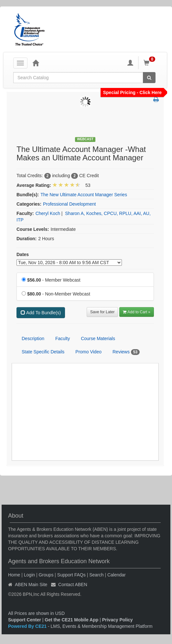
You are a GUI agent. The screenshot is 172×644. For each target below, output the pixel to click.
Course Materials (98, 338)
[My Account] (130, 63)
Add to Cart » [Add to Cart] (137, 312)
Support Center (25, 620)
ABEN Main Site (31, 585)
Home (14, 575)
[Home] (36, 63)
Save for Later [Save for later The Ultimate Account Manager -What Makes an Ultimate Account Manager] (102, 312)
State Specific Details (43, 352)
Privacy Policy (118, 620)
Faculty (63, 338)
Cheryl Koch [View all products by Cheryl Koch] (48, 213)
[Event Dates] (69, 263)
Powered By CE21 (28, 626)
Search (96, 575)
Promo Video (88, 352)
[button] (156, 100)
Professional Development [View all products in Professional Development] (69, 204)
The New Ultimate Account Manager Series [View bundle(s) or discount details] (84, 195)
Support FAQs (71, 575)
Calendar (117, 575)
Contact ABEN (73, 585)
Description (33, 338)
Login (29, 575)
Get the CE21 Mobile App (71, 620)
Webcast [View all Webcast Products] (85, 139)
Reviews (126, 352)
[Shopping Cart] (150, 63)
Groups (46, 575)
